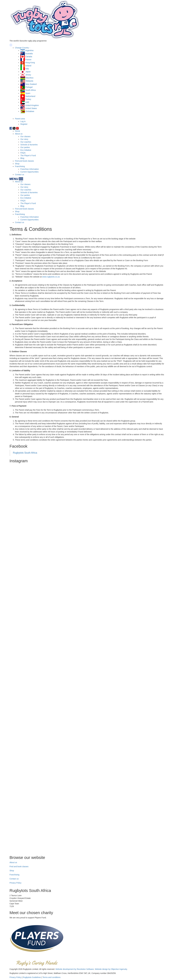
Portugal (29, 87)
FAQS (23, 153)
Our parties (25, 147)
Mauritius (30, 78)
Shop (17, 164)
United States (31, 108)
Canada (29, 57)
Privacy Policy (15, 883)
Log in (23, 121)
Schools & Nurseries (29, 145)
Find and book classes (24, 161)
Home (17, 131)
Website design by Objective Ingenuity (111, 969)
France (28, 60)
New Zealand (31, 84)
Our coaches (26, 142)
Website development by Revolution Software (75, 969)
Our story (24, 139)
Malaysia (29, 81)
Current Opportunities (29, 172)
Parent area (20, 119)
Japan (28, 72)
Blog (22, 158)
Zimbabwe (30, 111)
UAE (27, 102)
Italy (27, 69)
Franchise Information (30, 169)
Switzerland (30, 96)
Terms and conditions (52, 977)
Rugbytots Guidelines (32, 977)
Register (24, 124)
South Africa (31, 90)
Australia (29, 54)
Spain (28, 93)
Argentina (29, 50)
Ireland (28, 66)
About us (19, 134)
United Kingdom (32, 105)
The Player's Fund (28, 155)
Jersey (28, 75)
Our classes (25, 136)
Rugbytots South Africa (25, 453)
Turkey (28, 99)
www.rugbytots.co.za (51, 277)
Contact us (20, 175)
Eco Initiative (26, 150)
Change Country (22, 48)
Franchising (20, 166)
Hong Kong (30, 63)
